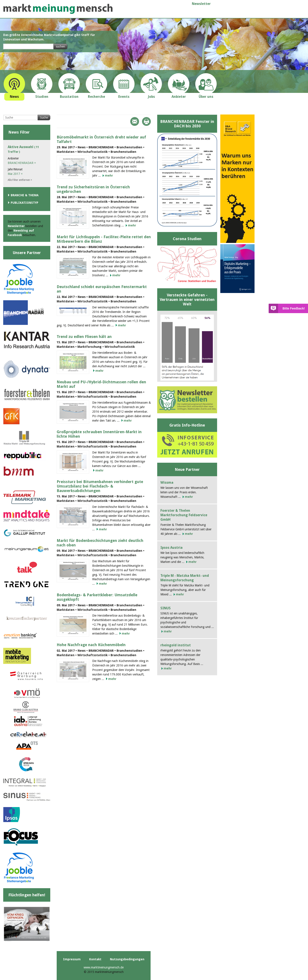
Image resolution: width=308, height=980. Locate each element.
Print (146, 121)
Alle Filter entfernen (20, 180)
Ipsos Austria (172, 548)
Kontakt (95, 959)
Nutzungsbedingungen (127, 959)
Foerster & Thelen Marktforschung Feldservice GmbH (184, 515)
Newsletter (201, 4)
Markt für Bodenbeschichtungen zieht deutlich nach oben (100, 543)
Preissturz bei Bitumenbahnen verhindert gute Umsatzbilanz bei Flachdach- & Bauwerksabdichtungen (100, 486)
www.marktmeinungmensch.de (104, 967)
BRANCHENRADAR (22, 163)
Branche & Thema (25, 195)
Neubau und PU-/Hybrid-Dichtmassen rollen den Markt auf (101, 384)
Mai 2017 (15, 174)
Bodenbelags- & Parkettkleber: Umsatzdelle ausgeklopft (97, 597)
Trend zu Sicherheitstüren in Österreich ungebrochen (93, 189)
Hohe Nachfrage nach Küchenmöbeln (91, 645)
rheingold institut (176, 645)
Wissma (167, 483)
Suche (44, 117)
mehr (109, 175)
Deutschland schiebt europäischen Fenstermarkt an (102, 289)
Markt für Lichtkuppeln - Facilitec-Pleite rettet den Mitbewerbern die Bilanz (104, 239)
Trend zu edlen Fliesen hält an (84, 337)
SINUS (166, 608)
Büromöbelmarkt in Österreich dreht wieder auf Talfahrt (101, 139)
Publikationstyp (24, 203)
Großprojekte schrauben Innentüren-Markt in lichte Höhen (99, 434)
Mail (135, 121)
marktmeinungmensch (58, 9)
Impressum (72, 959)
